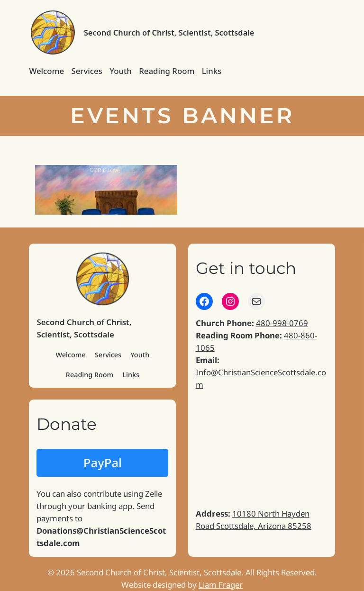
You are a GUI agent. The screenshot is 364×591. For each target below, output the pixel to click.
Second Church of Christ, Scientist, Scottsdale (169, 32)
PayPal (103, 463)
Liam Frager (221, 585)
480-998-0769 (282, 323)
